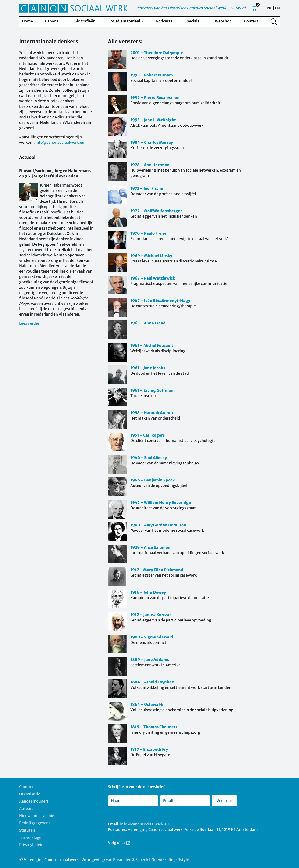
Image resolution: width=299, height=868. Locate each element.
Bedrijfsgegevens (35, 823)
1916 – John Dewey (148, 592)
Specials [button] (192, 21)
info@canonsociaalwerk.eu (60, 142)
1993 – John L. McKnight (153, 120)
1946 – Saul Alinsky (149, 458)
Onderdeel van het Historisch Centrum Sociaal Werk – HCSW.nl (190, 8)
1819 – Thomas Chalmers (154, 727)
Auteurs (26, 808)
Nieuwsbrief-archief (37, 816)
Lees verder (29, 323)
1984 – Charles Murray (152, 142)
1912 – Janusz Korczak (151, 615)
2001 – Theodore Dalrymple (157, 53)
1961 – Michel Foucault (152, 345)
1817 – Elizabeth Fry (149, 749)
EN (277, 8)
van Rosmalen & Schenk (127, 860)
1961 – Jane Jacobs (148, 368)
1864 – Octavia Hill (148, 704)
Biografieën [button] (85, 21)
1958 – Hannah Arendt (152, 413)
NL (270, 8)
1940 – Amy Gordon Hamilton (158, 525)
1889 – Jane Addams (150, 660)
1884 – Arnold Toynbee (152, 682)
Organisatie (30, 794)
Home (27, 21)
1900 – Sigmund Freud (152, 637)
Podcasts (164, 21)
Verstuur (224, 801)
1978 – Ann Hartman (150, 165)
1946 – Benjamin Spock (153, 480)
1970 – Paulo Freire (148, 233)
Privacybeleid (31, 845)
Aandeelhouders (34, 801)
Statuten (27, 830)
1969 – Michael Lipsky (151, 256)
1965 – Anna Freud (148, 323)
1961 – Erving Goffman (152, 390)
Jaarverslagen (31, 837)
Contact (251, 21)
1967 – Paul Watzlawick (153, 278)
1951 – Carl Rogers (148, 435)
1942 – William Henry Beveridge (161, 502)
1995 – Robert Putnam (152, 75)
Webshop (223, 21)
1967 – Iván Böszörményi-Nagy (160, 301)
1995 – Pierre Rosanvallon (155, 97)
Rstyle (183, 860)
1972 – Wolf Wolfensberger (156, 211)
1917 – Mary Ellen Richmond (157, 570)
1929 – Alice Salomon (150, 547)
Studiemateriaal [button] (126, 21)
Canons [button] (52, 21)
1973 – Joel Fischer (148, 188)
